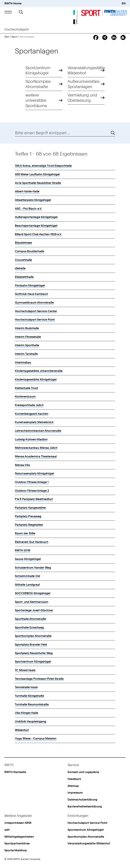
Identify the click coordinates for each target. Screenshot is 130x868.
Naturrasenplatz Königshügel (34, 473)
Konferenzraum (25, 396)
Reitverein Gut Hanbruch (32, 542)
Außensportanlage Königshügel (36, 217)
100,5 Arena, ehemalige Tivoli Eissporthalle (43, 166)
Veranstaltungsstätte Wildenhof (86, 70)
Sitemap (73, 786)
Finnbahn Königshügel (30, 285)
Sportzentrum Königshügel (38, 70)
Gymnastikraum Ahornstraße (34, 302)
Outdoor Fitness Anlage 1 (32, 482)
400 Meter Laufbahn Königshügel (37, 174)
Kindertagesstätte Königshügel (36, 379)
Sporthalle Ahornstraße (30, 619)
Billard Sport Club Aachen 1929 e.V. (38, 234)
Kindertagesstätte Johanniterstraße (39, 371)
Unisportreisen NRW (18, 823)
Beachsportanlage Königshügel (36, 226)
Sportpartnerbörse (17, 843)
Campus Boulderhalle (30, 251)
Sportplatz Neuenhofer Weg (34, 653)
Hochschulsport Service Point (35, 320)
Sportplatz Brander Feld (31, 644)
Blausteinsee (23, 243)
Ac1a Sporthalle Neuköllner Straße (38, 183)
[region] (65, 451)
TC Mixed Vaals (25, 670)
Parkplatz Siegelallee (29, 525)
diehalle (20, 268)
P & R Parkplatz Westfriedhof (34, 499)
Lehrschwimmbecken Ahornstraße (38, 431)
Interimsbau (23, 362)
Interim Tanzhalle (26, 354)
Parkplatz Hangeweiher (30, 508)
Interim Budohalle (27, 328)
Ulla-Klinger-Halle (26, 713)
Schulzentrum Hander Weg (33, 568)
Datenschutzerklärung (82, 800)
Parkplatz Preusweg (28, 516)
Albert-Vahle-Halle (27, 191)
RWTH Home (13, 3)
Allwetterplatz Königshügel (33, 200)
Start (7, 37)
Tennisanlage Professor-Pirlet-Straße (39, 679)
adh (7, 830)
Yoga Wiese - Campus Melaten (36, 738)
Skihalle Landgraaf (27, 585)
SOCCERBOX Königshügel (33, 593)
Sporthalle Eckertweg (29, 627)
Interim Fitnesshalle (28, 337)
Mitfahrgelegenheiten (19, 837)
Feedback (74, 779)
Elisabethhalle (24, 277)
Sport (14, 37)
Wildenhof (22, 730)
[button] (8, 12)
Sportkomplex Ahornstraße (38, 84)
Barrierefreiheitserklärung (85, 806)
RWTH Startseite (15, 772)
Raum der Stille (25, 533)
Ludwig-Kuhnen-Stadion (31, 439)
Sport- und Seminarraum (32, 602)
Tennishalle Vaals (26, 687)
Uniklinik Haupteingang (31, 721)
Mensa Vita (22, 465)
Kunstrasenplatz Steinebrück (34, 422)
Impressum (75, 793)
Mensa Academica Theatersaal (36, 456)
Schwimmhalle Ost (28, 576)
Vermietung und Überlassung (82, 98)
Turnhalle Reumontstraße (32, 704)
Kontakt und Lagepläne (83, 772)
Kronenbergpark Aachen (32, 414)
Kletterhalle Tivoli (26, 388)
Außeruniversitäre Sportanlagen (84, 84)
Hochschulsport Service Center (36, 311)
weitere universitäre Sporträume (36, 100)
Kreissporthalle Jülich (29, 405)
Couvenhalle (23, 260)
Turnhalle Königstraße (29, 696)
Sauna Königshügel (28, 559)
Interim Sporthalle (27, 345)
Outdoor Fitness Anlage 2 (32, 491)
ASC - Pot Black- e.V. (29, 209)
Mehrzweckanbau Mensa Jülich (36, 448)
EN (124, 3)
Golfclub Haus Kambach (31, 294)
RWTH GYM (23, 550)
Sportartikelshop (16, 850)
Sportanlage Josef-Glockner (34, 610)
